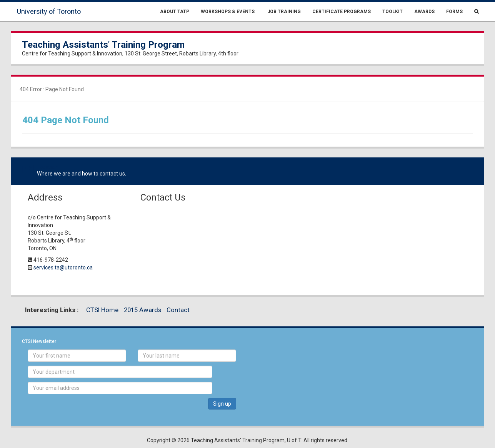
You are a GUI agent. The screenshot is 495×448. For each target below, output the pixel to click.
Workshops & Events (228, 12)
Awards (424, 12)
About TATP (175, 12)
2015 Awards (142, 310)
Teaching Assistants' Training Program (103, 45)
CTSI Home (102, 310)
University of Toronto (49, 11)
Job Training (283, 12)
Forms (454, 12)
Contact (178, 310)
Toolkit (392, 12)
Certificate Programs (342, 12)
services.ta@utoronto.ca (63, 267)
